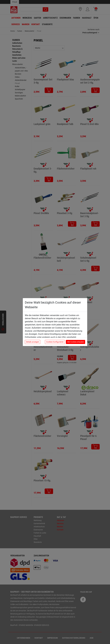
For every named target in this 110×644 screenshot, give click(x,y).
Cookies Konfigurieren (55, 342)
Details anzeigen (33, 342)
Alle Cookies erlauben (76, 342)
